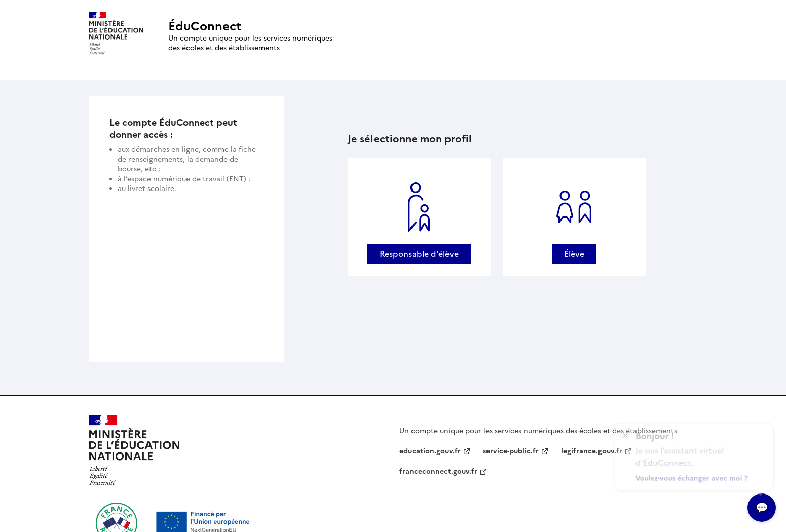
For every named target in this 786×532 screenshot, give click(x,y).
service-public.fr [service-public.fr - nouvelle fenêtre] (511, 451)
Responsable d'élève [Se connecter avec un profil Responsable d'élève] (419, 254)
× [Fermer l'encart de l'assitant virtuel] (626, 431)
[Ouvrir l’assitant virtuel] (762, 508)
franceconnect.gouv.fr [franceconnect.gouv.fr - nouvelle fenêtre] (438, 471)
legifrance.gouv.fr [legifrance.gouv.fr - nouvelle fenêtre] (592, 451)
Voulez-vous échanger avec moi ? (693, 476)
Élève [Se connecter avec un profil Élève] (574, 254)
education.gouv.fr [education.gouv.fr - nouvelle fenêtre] (430, 451)
